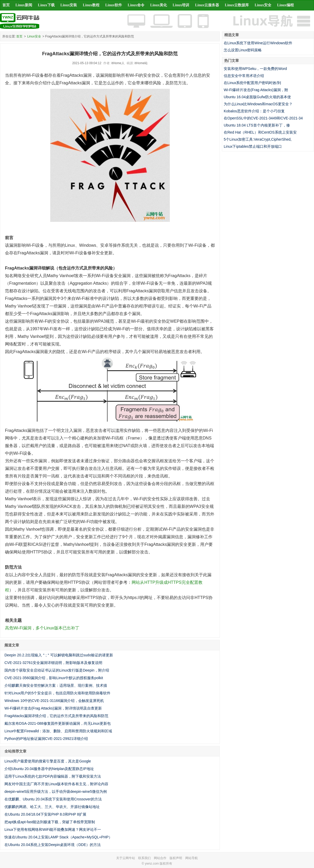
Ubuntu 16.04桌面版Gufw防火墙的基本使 (257, 97)
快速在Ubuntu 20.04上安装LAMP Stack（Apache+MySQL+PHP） (58, 837)
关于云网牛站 (126, 858)
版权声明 (176, 858)
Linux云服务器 (207, 5)
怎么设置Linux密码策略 (243, 50)
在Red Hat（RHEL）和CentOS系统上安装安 (260, 132)
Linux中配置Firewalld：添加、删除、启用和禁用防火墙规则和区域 (58, 731)
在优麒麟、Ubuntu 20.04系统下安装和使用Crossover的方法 (53, 799)
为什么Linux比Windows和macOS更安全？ (258, 104)
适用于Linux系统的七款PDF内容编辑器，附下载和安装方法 (53, 776)
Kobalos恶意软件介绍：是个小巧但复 (254, 111)
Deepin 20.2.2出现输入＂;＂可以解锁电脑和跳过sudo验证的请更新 (59, 655)
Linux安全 (263, 5)
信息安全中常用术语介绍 (244, 76)
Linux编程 (285, 5)
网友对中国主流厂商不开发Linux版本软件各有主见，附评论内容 (56, 784)
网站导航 (192, 858)
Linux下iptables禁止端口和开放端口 (253, 146)
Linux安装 (69, 5)
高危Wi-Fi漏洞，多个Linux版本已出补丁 (42, 628)
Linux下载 (46, 5)
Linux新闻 (24, 5)
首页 (6, 5)
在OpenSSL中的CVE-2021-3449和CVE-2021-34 (263, 118)
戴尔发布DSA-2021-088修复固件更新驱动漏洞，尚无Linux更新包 (58, 723)
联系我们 (144, 858)
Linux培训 (181, 5)
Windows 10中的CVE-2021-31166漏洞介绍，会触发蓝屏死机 (54, 701)
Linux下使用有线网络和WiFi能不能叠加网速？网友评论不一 (53, 829)
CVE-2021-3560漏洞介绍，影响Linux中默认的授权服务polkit (54, 678)
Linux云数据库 (237, 5)
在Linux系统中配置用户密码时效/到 (252, 83)
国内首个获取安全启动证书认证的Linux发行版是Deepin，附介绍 (57, 670)
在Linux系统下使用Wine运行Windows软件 (258, 43)
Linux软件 (114, 5)
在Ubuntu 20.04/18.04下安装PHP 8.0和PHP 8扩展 (45, 814)
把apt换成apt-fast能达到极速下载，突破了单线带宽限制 (50, 822)
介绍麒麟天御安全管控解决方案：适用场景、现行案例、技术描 (56, 685)
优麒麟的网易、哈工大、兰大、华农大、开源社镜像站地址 (52, 807)
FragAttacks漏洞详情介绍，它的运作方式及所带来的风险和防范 (56, 716)
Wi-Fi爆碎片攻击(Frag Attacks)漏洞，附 (256, 90)
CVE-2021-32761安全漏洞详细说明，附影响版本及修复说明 (53, 663)
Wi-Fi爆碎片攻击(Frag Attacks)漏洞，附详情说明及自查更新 (53, 708)
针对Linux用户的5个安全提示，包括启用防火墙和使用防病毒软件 (57, 693)
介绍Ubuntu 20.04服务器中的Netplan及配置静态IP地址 (49, 769)
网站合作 (160, 858)
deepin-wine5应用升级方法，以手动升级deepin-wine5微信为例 (56, 792)
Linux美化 (159, 5)
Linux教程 (91, 5)
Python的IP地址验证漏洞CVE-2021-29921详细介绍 (46, 739)
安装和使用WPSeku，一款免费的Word (255, 69)
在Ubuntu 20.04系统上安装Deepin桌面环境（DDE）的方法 (53, 845)
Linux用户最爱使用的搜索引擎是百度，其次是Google (48, 761)
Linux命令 (136, 5)
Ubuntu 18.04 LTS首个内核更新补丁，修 (257, 125)
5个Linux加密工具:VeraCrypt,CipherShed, (258, 139)
